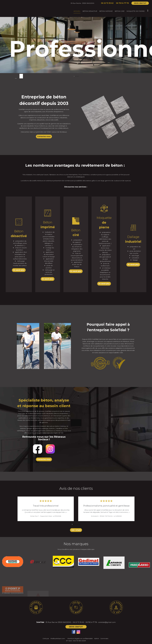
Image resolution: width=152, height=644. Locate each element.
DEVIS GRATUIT (140, 3)
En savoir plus (19, 270)
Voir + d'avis (76, 530)
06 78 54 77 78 (91, 622)
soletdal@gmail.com (107, 622)
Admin (97, 638)
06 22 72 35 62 (78, 622)
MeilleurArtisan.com (58, 638)
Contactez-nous (44, 136)
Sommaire (104, 638)
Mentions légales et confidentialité (80, 638)
